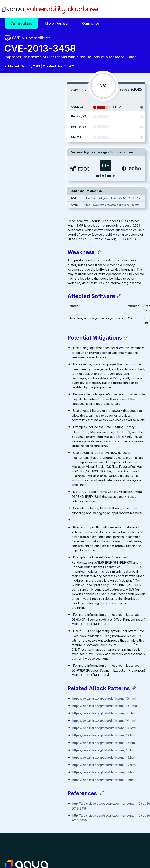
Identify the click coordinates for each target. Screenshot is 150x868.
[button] (141, 9)
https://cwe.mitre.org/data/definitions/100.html (42, 631)
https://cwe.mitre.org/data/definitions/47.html (41, 690)
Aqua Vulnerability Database (50, 10)
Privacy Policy (73, 841)
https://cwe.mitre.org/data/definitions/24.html (41, 653)
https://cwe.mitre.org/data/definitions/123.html (42, 639)
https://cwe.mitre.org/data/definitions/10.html (41, 624)
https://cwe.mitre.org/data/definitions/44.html (41, 668)
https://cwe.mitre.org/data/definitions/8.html (40, 698)
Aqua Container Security (26, 792)
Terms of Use (13, 845)
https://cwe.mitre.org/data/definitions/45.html (41, 676)
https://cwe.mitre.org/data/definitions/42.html (41, 661)
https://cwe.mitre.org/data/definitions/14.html (41, 646)
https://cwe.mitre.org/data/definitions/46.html (41, 683)
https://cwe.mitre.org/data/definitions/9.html (40, 705)
